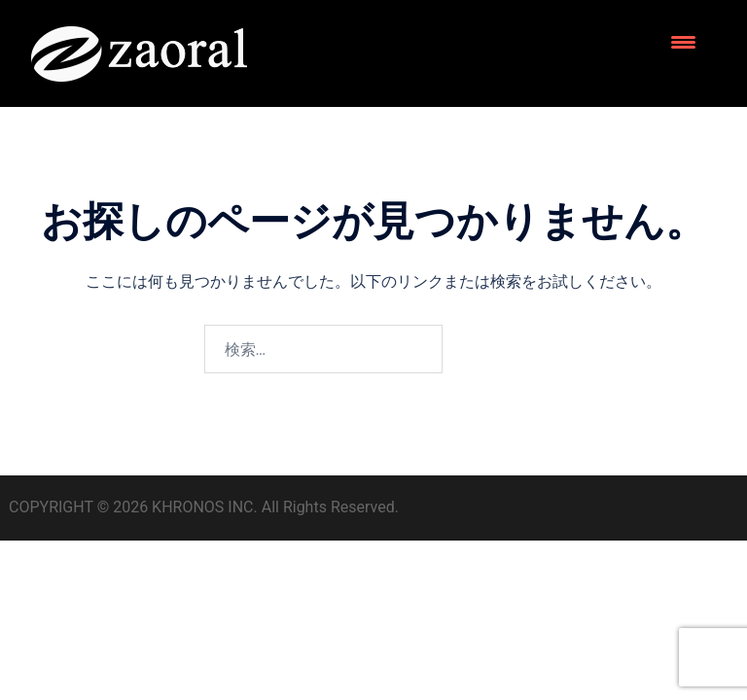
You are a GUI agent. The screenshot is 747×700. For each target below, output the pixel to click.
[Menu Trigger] (683, 41)
